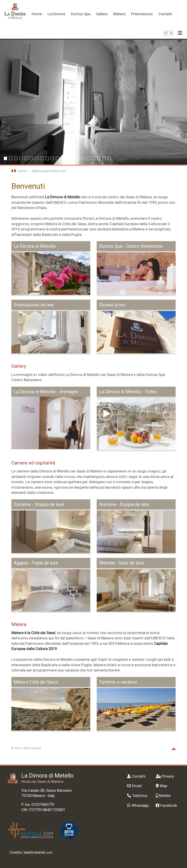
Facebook (166, 805)
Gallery (102, 14)
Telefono (137, 796)
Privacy (165, 776)
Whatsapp (138, 805)
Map (162, 786)
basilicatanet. (38, 852)
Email (134, 786)
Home (37, 14)
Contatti (165, 14)
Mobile (163, 796)
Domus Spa (81, 14)
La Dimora (56, 14)
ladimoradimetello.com (49, 171)
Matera (119, 14)
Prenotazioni (142, 14)
